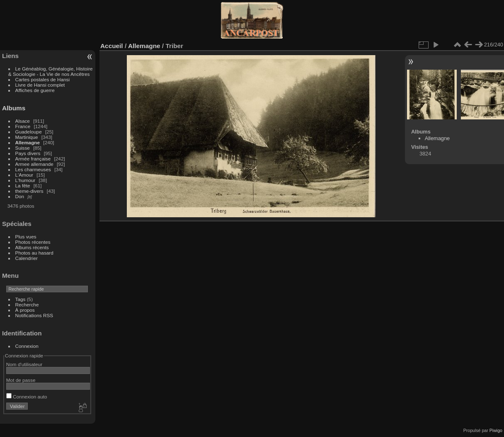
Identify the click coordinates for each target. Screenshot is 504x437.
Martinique (27, 137)
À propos (25, 310)
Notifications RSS (34, 315)
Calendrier (27, 258)
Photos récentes (33, 242)
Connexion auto (27, 397)
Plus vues (26, 237)
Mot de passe (21, 380)
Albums (14, 108)
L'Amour (24, 175)
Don (20, 196)
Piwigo (496, 430)
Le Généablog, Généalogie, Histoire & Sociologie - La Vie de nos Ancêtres (51, 71)
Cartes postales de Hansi (42, 79)
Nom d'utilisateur (24, 364)
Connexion (27, 346)
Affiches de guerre (35, 90)
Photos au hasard (34, 253)
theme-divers (29, 191)
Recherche (27, 305)
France (23, 126)
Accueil (112, 46)
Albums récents (32, 247)
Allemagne (28, 142)
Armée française (33, 159)
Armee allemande (34, 164)
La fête (23, 186)
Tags (21, 299)
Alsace (23, 121)
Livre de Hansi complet (40, 85)
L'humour (25, 180)
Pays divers (28, 153)
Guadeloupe (29, 132)
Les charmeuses (33, 169)
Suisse (23, 148)
